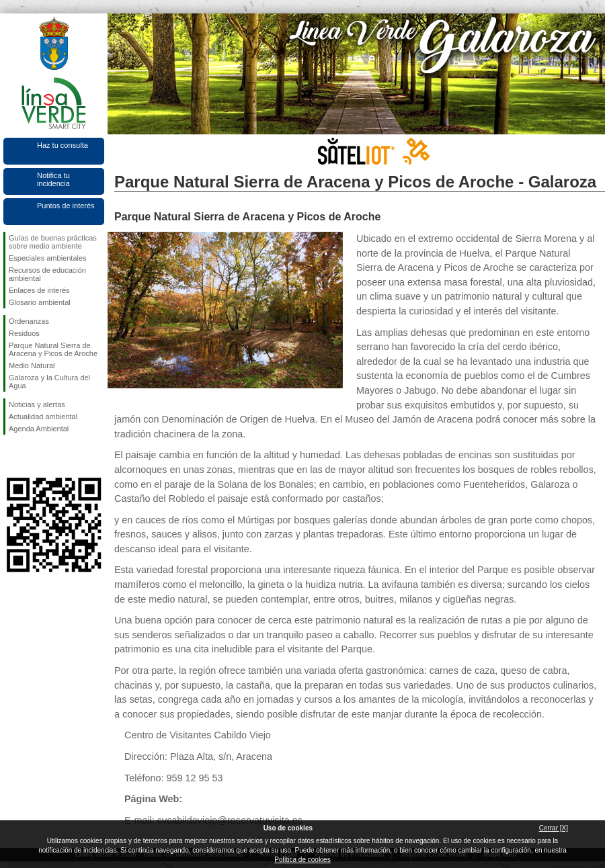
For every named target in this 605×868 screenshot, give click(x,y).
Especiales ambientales (48, 258)
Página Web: (153, 799)
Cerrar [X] (554, 828)
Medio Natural (32, 365)
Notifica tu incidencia (53, 179)
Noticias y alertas (37, 404)
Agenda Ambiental (39, 429)
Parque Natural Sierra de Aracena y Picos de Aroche (53, 349)
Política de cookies (302, 860)
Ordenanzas (29, 321)
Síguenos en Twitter (34, 456)
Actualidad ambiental (43, 417)
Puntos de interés (66, 206)
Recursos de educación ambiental (47, 274)
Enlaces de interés (39, 290)
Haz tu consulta (63, 145)
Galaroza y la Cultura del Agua (49, 382)
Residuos (24, 333)
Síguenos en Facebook (11, 456)
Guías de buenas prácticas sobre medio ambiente (53, 242)
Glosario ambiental (40, 302)
